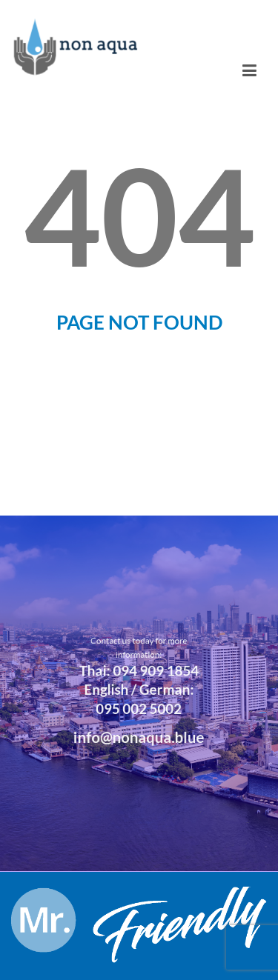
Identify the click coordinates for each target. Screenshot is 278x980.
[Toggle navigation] (249, 70)
